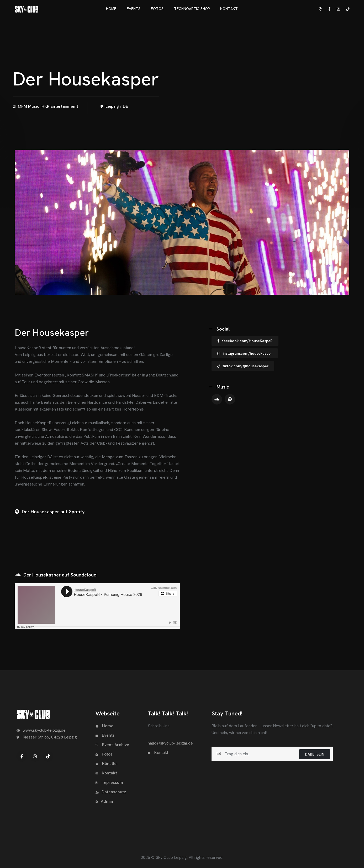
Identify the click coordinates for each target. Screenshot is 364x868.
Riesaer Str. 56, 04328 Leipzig (47, 737)
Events (105, 735)
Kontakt (106, 773)
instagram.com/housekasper (245, 353)
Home (104, 726)
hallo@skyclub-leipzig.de (170, 743)
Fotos (104, 754)
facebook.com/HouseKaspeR (245, 341)
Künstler (107, 764)
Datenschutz (111, 792)
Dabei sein (315, 754)
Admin (104, 801)
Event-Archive (112, 745)
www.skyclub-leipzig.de (41, 730)
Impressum (109, 782)
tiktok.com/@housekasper (243, 366)
